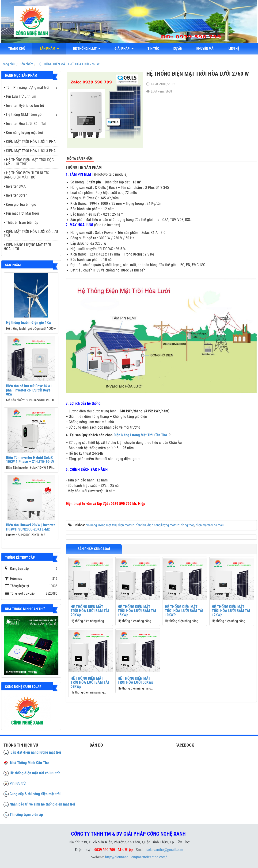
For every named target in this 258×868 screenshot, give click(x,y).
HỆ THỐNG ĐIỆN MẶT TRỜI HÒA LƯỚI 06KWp (135, 680)
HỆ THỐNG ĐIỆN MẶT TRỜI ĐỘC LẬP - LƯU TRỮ (29, 162)
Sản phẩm (49, 49)
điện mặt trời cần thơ (132, 525)
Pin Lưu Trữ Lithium (20, 96)
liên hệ (234, 49)
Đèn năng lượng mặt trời (23, 133)
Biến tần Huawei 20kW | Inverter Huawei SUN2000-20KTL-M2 (30, 527)
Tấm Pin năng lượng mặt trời (27, 87)
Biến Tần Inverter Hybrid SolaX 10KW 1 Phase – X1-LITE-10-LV (30, 460)
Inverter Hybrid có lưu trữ (24, 106)
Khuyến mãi (205, 49)
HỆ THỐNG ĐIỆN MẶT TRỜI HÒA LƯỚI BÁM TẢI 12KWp (231, 611)
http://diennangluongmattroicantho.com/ (136, 857)
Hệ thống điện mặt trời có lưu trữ (35, 773)
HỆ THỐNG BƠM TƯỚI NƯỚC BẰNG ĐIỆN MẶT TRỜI (26, 175)
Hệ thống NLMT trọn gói (23, 114)
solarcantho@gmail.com (165, 850)
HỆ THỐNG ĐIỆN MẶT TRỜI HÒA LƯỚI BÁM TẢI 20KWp (90, 611)
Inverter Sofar (15, 195)
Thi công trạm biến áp (26, 815)
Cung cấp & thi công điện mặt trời (35, 794)
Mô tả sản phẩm (80, 159)
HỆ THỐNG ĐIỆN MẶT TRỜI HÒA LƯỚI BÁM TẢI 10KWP (184, 611)
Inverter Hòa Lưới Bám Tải (25, 124)
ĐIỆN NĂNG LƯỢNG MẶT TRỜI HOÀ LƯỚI (27, 247)
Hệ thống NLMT (87, 49)
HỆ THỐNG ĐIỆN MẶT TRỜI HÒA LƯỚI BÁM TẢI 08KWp (90, 682)
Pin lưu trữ (18, 783)
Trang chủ (17, 49)
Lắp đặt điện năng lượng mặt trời (32, 752)
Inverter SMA (15, 186)
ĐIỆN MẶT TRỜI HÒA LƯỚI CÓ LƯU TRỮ (31, 234)
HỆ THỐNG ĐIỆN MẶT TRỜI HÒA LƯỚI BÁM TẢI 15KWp (137, 611)
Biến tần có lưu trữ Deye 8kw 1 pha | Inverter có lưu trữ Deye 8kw (29, 390)
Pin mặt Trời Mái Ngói (21, 213)
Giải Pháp (124, 49)
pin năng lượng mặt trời (101, 525)
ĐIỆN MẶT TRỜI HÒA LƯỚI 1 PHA (30, 142)
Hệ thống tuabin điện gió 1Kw (29, 323)
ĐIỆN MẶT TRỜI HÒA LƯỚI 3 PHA (30, 151)
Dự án (178, 49)
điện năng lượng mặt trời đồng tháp (171, 525)
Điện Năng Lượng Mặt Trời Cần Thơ (140, 435)
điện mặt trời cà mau (210, 525)
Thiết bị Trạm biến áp (21, 223)
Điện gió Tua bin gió (20, 204)
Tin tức (153, 49)
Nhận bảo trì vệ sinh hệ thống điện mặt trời (42, 804)
